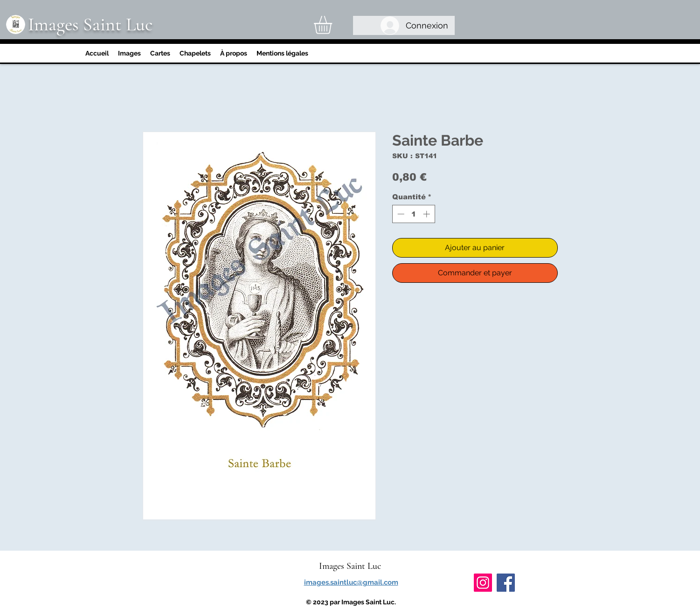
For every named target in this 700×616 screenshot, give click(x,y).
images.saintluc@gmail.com (351, 582)
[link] (333, 25)
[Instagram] (483, 583)
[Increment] (427, 214)
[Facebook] (506, 583)
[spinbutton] (413, 214)
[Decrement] (400, 214)
